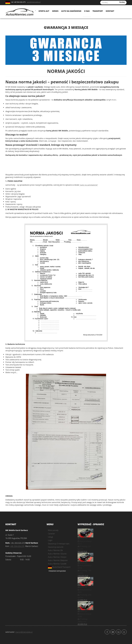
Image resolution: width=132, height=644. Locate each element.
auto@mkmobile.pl (34, 2)
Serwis (56, 12)
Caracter (51, 534)
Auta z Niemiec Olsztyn (57, 557)
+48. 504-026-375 (18, 543)
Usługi (50, 537)
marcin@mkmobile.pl (24, 632)
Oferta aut (44, 12)
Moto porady (53, 530)
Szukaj (122, 2)
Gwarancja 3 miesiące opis (59, 544)
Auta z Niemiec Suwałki (57, 564)
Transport (99, 12)
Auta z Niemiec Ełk (55, 550)
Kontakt (112, 12)
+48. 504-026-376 (17, 546)
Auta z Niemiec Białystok (58, 560)
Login (50, 540)
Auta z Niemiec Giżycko (57, 554)
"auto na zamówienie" (89, 185)
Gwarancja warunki (56, 547)
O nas (88, 12)
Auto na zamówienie (72, 12)
